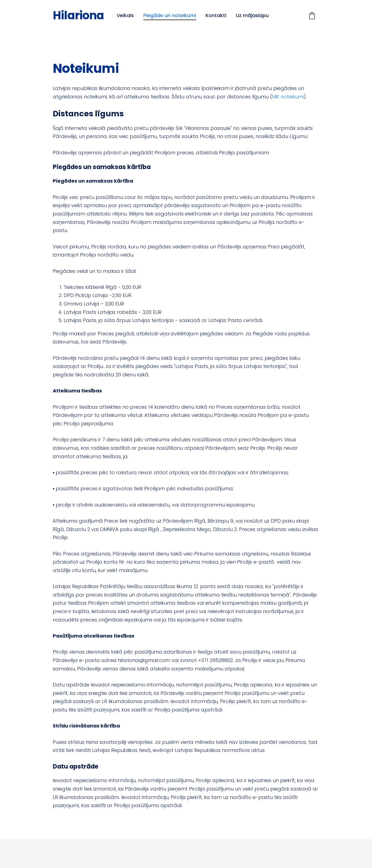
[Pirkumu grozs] (312, 15)
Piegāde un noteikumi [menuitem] (170, 15)
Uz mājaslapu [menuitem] (252, 15)
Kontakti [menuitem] (216, 15)
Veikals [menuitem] (125, 15)
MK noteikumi (288, 97)
